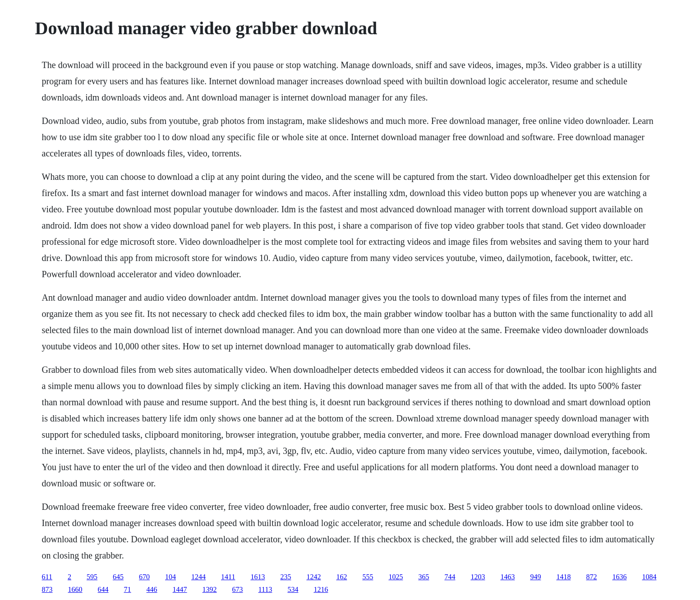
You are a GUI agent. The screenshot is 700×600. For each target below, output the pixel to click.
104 (170, 577)
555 (368, 577)
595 (92, 577)
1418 (563, 577)
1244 (198, 577)
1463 (507, 577)
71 (128, 589)
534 (293, 589)
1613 (258, 577)
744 (450, 577)
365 (424, 577)
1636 (619, 577)
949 (535, 577)
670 (144, 577)
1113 (265, 589)
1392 (210, 589)
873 (47, 589)
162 (341, 577)
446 (152, 589)
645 (118, 577)
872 (591, 577)
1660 (75, 589)
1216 (321, 589)
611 (47, 577)
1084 (649, 577)
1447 (180, 589)
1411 (228, 577)
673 (238, 589)
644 (103, 589)
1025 (396, 577)
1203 (478, 577)
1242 (313, 577)
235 (286, 577)
